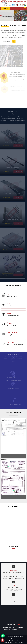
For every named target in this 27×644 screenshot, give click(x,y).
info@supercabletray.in (14, 600)
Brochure (5, 8)
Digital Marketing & (9, 642)
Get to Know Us (9, 41)
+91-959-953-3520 (18, 589)
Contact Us (6, 632)
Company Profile (12, 627)
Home (4, 627)
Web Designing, (21, 641)
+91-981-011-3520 (9, 589)
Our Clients (15, 630)
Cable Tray (21, 627)
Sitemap (13, 632)
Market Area (20, 632)
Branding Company (18, 642)
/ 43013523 (17, 587)
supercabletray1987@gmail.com (14, 602)
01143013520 (11, 587)
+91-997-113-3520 (14, 591)
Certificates (7, 630)
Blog (21, 630)
